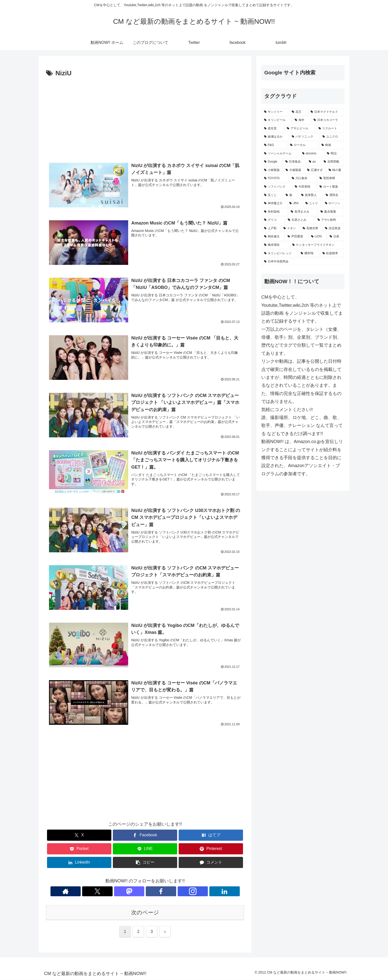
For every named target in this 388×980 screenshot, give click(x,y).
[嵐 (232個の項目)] (291, 195)
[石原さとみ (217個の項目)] (300, 220)
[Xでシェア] (79, 836)
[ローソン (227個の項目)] (333, 203)
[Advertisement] (145, 116)
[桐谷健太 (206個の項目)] (273, 237)
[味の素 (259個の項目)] (335, 170)
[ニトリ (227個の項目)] (312, 203)
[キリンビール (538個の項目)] (277, 120)
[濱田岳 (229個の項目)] (334, 195)
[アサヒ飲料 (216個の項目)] (330, 220)
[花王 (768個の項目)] (298, 112)
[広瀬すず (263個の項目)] (315, 170)
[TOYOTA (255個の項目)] (275, 178)
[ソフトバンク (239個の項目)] (277, 187)
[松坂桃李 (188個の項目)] (332, 253)
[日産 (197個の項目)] (336, 237)
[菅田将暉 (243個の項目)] (331, 178)
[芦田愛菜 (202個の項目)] (297, 237)
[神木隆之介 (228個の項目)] (274, 203)
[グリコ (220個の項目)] (273, 220)
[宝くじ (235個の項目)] (272, 195)
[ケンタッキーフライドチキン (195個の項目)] (317, 245)
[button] (145, 863)
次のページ (145, 913)
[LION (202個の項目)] (318, 237)
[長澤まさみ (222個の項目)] (303, 212)
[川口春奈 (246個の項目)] (303, 178)
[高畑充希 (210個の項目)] (311, 228)
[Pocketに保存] (79, 849)
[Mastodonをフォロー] (139, 892)
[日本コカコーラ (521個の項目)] (328, 120)
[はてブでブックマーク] (211, 836)
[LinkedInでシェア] (79, 863)
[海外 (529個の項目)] (301, 120)
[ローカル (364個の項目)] (303, 145)
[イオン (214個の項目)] (290, 228)
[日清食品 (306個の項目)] (294, 162)
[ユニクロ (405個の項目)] (332, 137)
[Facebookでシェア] (145, 836)
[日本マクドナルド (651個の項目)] (326, 112)
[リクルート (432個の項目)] (330, 129)
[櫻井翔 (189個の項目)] (309, 253)
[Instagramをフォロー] (162, 892)
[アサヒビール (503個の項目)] (300, 129)
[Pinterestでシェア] (211, 849)
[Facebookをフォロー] (151, 892)
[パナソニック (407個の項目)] (304, 137)
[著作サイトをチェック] (117, 892)
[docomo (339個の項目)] (312, 154)
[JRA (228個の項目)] (295, 203)
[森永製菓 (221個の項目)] (331, 212)
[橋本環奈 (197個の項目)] (275, 245)
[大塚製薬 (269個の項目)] (294, 170)
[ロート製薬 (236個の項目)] (331, 187)
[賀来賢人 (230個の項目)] (311, 195)
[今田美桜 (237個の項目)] (304, 187)
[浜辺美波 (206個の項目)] (333, 228)
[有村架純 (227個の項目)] (275, 212)
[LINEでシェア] (145, 849)
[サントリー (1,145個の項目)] (275, 112)
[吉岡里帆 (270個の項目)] (333, 162)
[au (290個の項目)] (314, 162)
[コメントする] (211, 863)
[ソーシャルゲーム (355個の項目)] (280, 154)
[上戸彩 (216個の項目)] (271, 228)
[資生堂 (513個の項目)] (273, 129)
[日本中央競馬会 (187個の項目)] (303, 262)
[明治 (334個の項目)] (334, 154)
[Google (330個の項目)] (272, 162)
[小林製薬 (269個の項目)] (272, 170)
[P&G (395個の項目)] (274, 145)
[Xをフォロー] (128, 892)
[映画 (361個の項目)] (332, 145)
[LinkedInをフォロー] (173, 892)
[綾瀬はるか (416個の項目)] (275, 137)
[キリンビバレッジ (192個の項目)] (280, 253)
